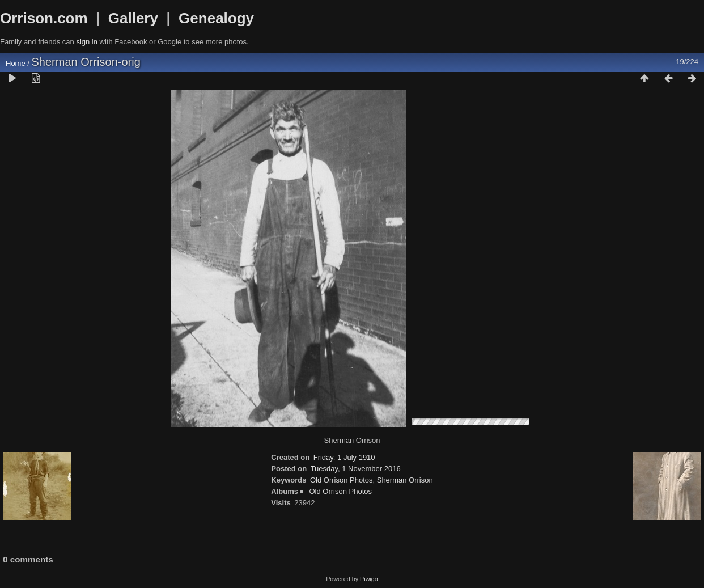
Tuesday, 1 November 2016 (356, 469)
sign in (87, 42)
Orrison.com (44, 18)
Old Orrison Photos (342, 480)
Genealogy (216, 18)
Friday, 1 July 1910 (344, 457)
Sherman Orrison (405, 480)
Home (16, 63)
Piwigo (369, 579)
